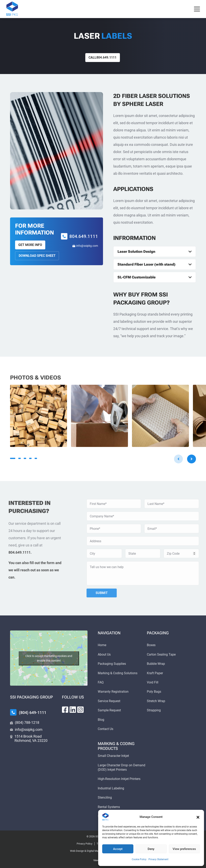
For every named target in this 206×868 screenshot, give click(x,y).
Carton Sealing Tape (161, 654)
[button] (198, 817)
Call (102, 57)
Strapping (154, 710)
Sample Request (109, 710)
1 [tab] (13, 458)
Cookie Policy (139, 859)
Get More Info (30, 245)
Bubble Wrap (156, 664)
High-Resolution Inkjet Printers (119, 779)
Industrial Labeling (111, 788)
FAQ (101, 682)
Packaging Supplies (112, 664)
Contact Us (106, 729)
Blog (101, 720)
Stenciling (105, 797)
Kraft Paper (155, 673)
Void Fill (153, 682)
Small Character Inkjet (113, 756)
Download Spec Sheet (37, 256)
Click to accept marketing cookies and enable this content (49, 658)
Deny (151, 849)
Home (102, 645)
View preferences (184, 849)
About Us (104, 654)
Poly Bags (154, 692)
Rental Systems (109, 807)
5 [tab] (36, 458)
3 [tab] (25, 458)
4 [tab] (30, 458)
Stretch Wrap (156, 701)
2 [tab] (20, 458)
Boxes (151, 645)
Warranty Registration (113, 692)
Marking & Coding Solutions (118, 673)
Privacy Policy (84, 844)
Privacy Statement (158, 859)
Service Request (109, 701)
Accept (118, 849)
